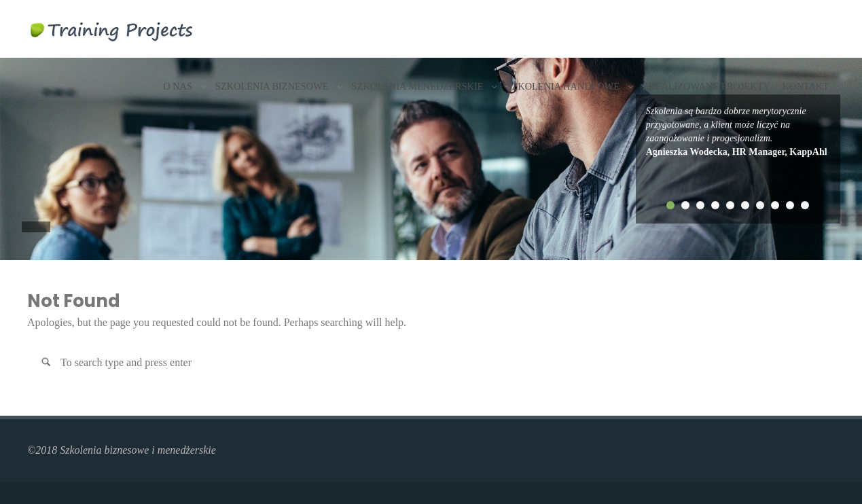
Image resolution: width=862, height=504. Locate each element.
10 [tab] (805, 205)
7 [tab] (760, 205)
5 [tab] (730, 205)
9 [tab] (790, 205)
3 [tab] (700, 205)
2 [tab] (685, 205)
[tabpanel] (738, 132)
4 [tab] (715, 205)
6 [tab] (745, 205)
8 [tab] (775, 205)
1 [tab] (670, 205)
